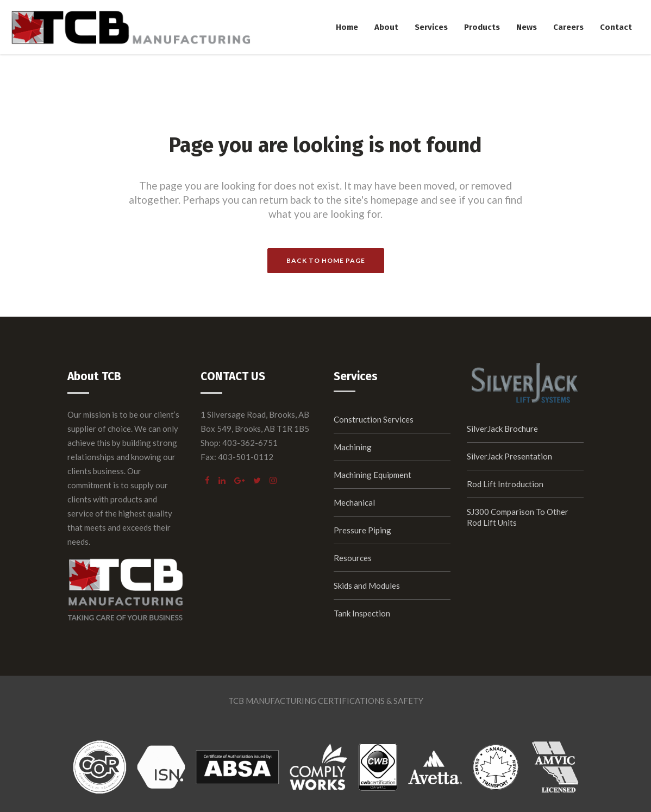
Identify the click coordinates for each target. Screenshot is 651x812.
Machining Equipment (373, 475)
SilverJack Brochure (502, 429)
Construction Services (374, 419)
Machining (353, 447)
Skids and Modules (367, 586)
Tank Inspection (362, 613)
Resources (353, 558)
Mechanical (354, 502)
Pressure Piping (362, 530)
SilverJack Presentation (509, 456)
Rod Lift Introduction (505, 484)
